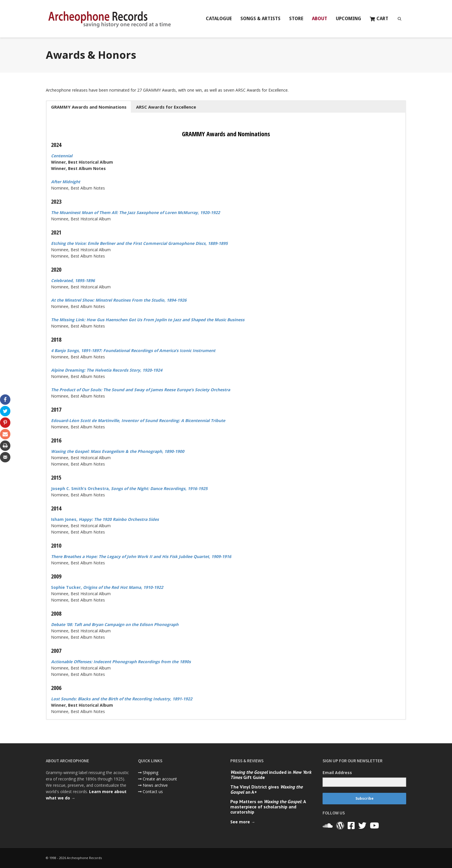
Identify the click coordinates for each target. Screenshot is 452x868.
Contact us (153, 792)
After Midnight (66, 182)
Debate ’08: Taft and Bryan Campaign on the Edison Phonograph (115, 624)
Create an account (160, 779)
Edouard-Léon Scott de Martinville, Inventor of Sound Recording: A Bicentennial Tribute (138, 420)
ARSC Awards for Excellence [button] (166, 107)
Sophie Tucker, (107, 587)
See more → (243, 822)
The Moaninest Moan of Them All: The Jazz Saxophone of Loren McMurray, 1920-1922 (135, 212)
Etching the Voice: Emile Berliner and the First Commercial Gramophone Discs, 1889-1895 (139, 243)
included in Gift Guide (271, 775)
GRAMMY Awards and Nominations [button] (89, 107)
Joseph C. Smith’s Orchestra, (129, 488)
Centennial (62, 156)
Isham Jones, (105, 519)
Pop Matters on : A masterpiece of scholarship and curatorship (268, 807)
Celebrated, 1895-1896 (73, 280)
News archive (155, 785)
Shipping (150, 772)
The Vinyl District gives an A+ (267, 789)
